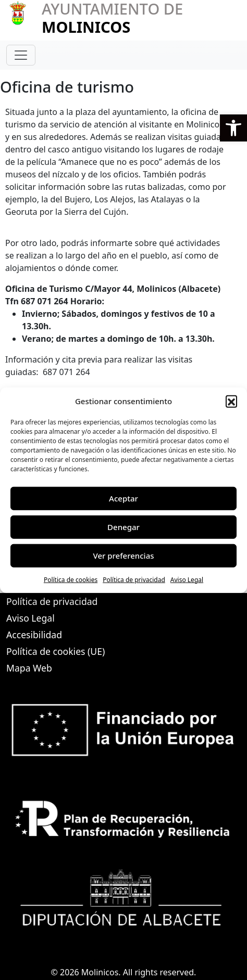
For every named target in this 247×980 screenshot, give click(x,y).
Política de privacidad (134, 579)
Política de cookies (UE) (55, 651)
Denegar (123, 527)
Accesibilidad (34, 635)
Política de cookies (71, 579)
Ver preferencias (123, 556)
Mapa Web (29, 668)
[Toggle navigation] (21, 55)
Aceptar (123, 498)
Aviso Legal (187, 579)
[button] (233, 128)
